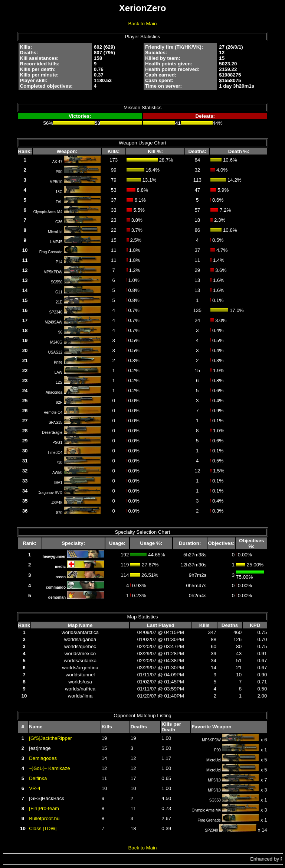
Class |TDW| (43, 828)
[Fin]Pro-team (44, 808)
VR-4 (35, 788)
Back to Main (142, 24)
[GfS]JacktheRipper (50, 738)
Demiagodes (43, 758)
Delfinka (38, 778)
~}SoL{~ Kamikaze (49, 768)
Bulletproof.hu (44, 818)
